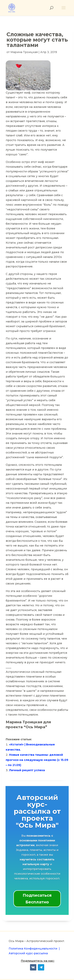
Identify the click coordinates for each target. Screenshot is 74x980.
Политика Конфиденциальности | (34, 949)
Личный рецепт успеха (27, 770)
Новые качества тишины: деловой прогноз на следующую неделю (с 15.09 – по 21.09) (37, 760)
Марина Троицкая (24, 52)
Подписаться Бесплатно (37, 899)
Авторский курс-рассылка (28, 953)
